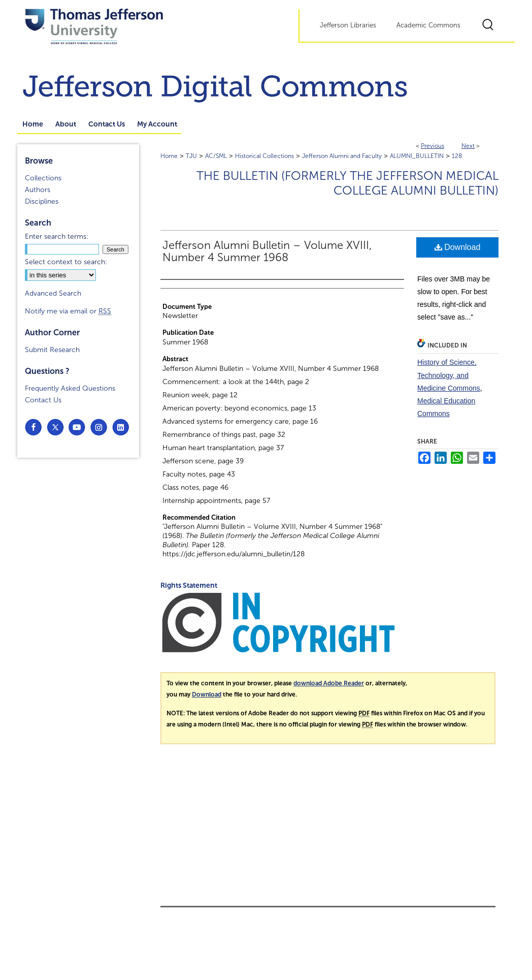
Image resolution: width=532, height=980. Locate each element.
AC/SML (216, 156)
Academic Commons (428, 25)
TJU (191, 156)
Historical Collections (264, 156)
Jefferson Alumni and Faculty (342, 156)
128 (457, 156)
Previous (433, 146)
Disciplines (42, 201)
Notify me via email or (68, 311)
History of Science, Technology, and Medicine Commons (449, 375)
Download (458, 247)
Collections (43, 178)
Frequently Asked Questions (70, 388)
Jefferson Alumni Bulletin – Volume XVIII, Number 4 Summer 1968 (267, 251)
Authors (38, 190)
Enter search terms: (57, 236)
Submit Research (52, 350)
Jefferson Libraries (348, 25)
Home (169, 156)
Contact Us (43, 400)
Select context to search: (66, 262)
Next (468, 146)
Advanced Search (53, 293)
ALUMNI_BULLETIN (417, 156)
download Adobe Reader (329, 683)
